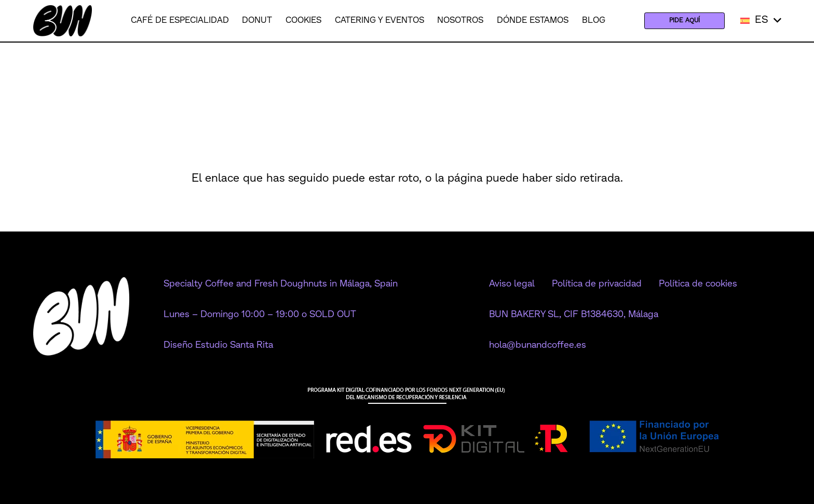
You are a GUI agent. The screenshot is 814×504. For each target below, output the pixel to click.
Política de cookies (698, 284)
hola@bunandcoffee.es (538, 345)
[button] (761, 21)
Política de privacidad (597, 284)
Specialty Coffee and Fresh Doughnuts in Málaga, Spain (281, 284)
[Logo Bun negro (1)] (63, 21)
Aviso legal (512, 284)
